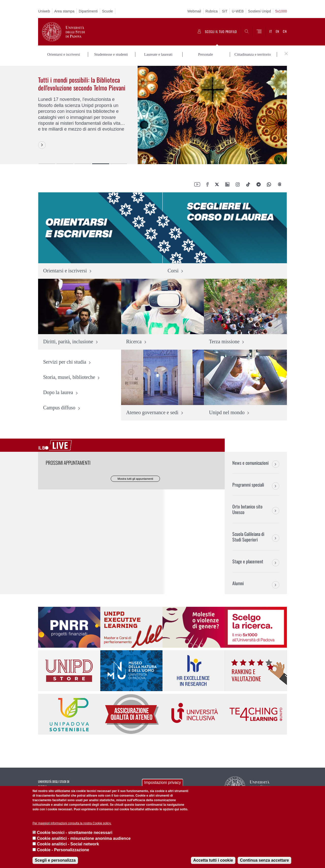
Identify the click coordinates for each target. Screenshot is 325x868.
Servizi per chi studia (65, 362)
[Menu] (259, 32)
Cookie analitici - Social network (68, 844)
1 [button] (47, 164)
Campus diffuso (59, 408)
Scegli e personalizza (55, 860)
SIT (225, 11)
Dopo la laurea (58, 393)
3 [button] (83, 164)
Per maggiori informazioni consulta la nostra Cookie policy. (72, 823)
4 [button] (101, 164)
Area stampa (64, 11)
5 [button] (119, 164)
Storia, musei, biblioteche (69, 377)
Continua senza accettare (264, 860)
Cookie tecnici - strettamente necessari (75, 833)
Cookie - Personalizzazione (63, 850)
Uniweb (44, 11)
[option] (162, 115)
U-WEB (238, 11)
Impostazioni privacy (163, 782)
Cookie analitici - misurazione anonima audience (84, 838)
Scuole (108, 11)
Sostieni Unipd (259, 11)
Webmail (194, 11)
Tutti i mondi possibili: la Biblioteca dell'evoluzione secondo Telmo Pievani (82, 84)
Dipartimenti (88, 11)
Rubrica (212, 11)
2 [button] (65, 164)
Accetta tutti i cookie (213, 860)
